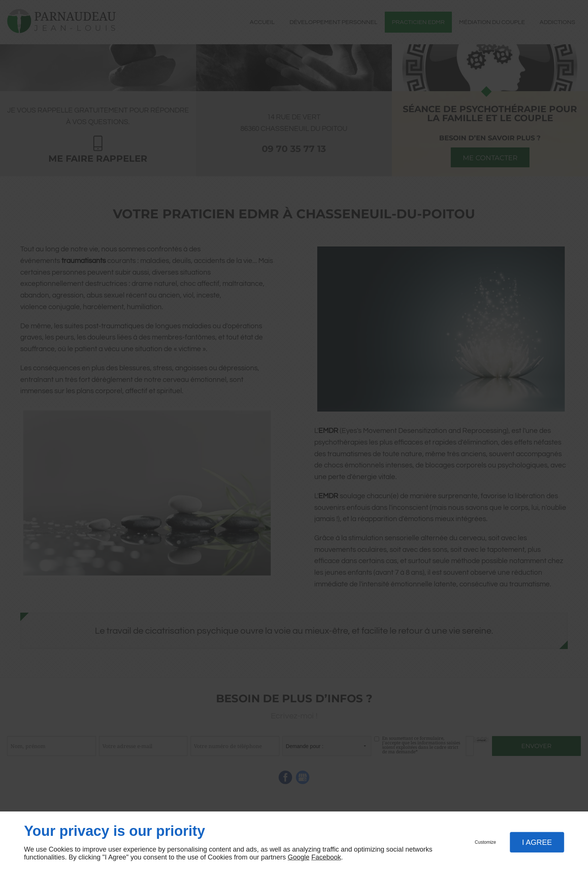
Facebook (326, 857)
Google (298, 857)
